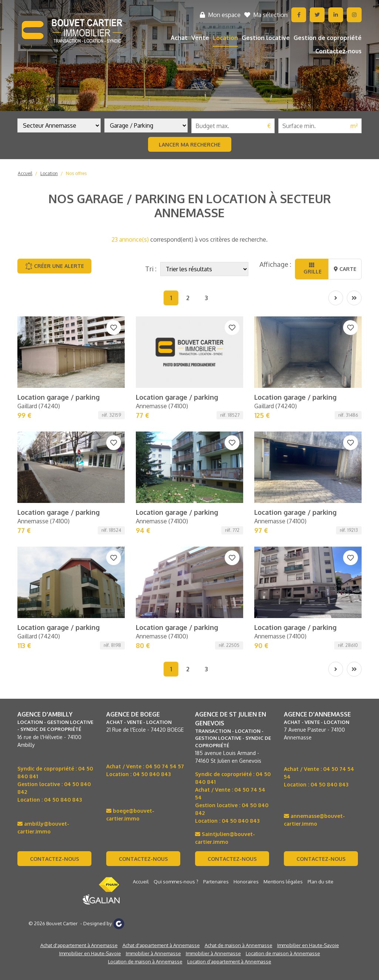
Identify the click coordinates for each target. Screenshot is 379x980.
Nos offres (76, 173)
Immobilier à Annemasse (153, 765)
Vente (200, 38)
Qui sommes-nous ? (176, 694)
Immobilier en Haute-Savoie (308, 757)
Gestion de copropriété (328, 38)
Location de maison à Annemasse (283, 765)
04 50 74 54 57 (165, 578)
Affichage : (275, 264)
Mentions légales (283, 694)
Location (225, 38)
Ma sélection (266, 15)
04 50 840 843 (63, 612)
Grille (312, 269)
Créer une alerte (55, 266)
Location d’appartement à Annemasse (229, 773)
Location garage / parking (58, 335)
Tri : (151, 269)
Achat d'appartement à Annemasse (79, 757)
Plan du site (321, 694)
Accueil (25, 173)
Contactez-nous (338, 51)
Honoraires (246, 694)
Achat (179, 38)
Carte (345, 269)
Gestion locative (266, 38)
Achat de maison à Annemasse (239, 757)
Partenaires (216, 694)
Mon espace (220, 15)
